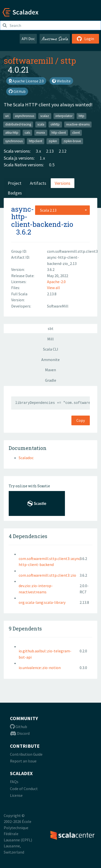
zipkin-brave (72, 141)
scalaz (45, 116)
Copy (81, 420)
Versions (63, 183)
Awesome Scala (55, 39)
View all (53, 288)
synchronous (14, 141)
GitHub (17, 91)
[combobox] (62, 210)
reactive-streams (78, 124)
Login (85, 39)
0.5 (52, 165)
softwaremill (28, 61)
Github (19, 727)
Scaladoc (26, 458)
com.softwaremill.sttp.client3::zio (47, 575)
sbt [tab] (51, 328)
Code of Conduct (24, 789)
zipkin (53, 141)
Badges (15, 193)
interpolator (64, 116)
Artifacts (38, 183)
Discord (20, 733)
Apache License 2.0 (26, 81)
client (76, 133)
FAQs (14, 782)
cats (27, 133)
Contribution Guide (26, 754)
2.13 (50, 151)
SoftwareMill (58, 306)
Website (61, 81)
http (81, 116)
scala (41, 124)
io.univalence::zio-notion (40, 668)
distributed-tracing (18, 124)
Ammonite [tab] (50, 360)
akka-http (12, 133)
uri (7, 116)
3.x (38, 151)
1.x (42, 158)
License (16, 795)
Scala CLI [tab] (51, 349)
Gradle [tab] (51, 380)
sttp (68, 61)
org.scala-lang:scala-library (42, 602)
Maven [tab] (50, 370)
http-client (59, 133)
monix (41, 133)
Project (15, 183)
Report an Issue (23, 761)
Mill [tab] (50, 339)
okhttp (55, 124)
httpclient (36, 141)
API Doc (28, 39)
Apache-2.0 (56, 282)
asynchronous (25, 116)
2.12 (63, 151)
